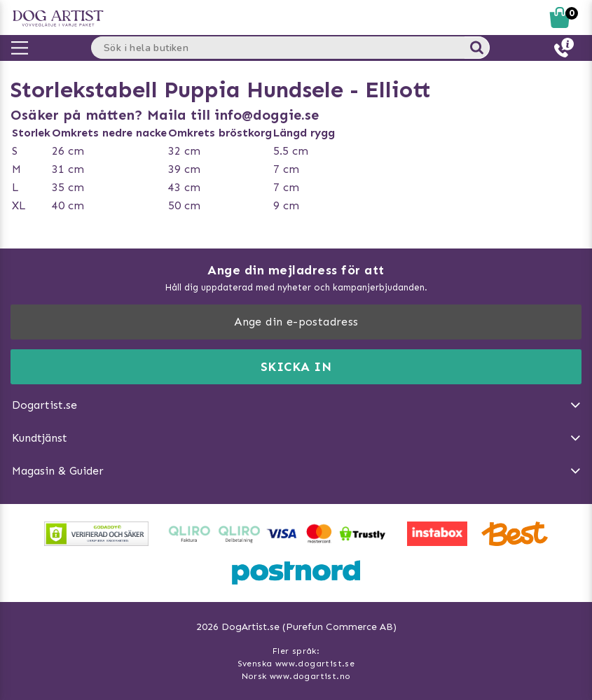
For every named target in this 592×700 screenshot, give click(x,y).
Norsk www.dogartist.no (296, 676)
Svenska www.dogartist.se (296, 664)
